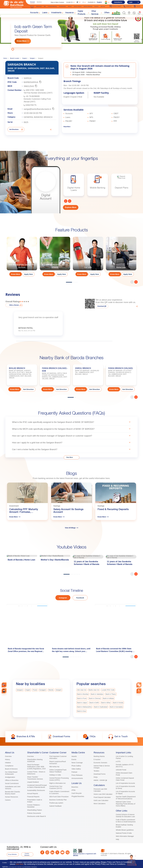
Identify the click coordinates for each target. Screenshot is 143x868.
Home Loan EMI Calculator (103, 794)
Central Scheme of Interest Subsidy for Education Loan (125, 816)
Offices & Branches (12, 780)
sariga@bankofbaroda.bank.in (37, 109)
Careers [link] (137, 6)
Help (117, 839)
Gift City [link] (103, 6)
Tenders (96, 771)
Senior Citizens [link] (78, 6)
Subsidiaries (118, 2)
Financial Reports (33, 797)
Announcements (77, 778)
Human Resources (12, 797)
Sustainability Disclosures (36, 790)
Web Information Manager (125, 836)
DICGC (76, 855)
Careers (8, 800)
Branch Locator (15, 58)
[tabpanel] (71, 32)
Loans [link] (45, 13)
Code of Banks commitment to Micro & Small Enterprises (126, 821)
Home (5, 58)
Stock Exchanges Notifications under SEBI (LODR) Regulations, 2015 (36, 767)
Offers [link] (107, 13)
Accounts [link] (34, 13)
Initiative (8, 763)
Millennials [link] (39, 6)
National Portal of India (124, 833)
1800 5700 (30, 90)
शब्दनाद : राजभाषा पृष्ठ (100, 780)
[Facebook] (42, 852)
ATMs (74, 790)
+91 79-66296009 (33, 96)
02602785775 (31, 105)
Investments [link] (56, 13)
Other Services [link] (95, 13)
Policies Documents (34, 813)
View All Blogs (72, 528)
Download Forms (100, 774)
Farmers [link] (96, 6)
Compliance (9, 766)
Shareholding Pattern (35, 810)
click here (20, 864)
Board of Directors (11, 769)
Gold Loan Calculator (101, 800)
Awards (74, 756)
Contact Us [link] (128, 6)
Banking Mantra (99, 756)
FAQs (96, 777)
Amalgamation (10, 777)
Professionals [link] (62, 6)
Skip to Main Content (57, 2)
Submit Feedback (55, 806)
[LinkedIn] (52, 852)
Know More (22, 41)
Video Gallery (76, 769)
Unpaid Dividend (33, 782)
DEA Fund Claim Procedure (59, 797)
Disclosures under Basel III (36, 816)
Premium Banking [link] (52, 6)
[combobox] (139, 685)
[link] (116, 13)
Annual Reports (33, 793)
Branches (75, 787)
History (7, 759)
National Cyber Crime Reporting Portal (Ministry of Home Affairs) (126, 804)
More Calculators (100, 804)
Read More (67, 127)
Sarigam (32, 58)
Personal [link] (32, 2)
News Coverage (77, 763)
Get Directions (14, 129)
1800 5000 (40, 90)
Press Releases (77, 775)
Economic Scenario (100, 763)
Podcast (74, 772)
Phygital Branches (78, 796)
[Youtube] (62, 852)
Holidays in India (55, 775)
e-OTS (118, 761)
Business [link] (39, 2)
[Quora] (68, 852)
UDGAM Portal (121, 770)
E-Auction (97, 759)
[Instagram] (47, 852)
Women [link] (70, 6)
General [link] (32, 6)
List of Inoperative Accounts (125, 783)
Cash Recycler (77, 793)
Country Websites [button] (27, 854)
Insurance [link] (69, 13)
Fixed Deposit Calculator (102, 797)
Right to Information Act (58, 783)
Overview (8, 756)
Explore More (71, 207)
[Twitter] (57, 852)
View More (70, 457)
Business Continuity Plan (58, 800)
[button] (124, 13)
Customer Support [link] (116, 6)
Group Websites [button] (12, 854)
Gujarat (24, 58)
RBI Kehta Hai (54, 767)
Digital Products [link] (81, 13)
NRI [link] (45, 6)
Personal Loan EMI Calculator (100, 790)
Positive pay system (56, 803)
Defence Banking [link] (88, 6)
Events (74, 759)
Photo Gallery (76, 766)
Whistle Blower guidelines (125, 830)
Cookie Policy (7, 863)
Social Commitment (12, 783)
